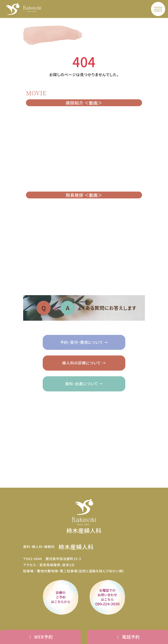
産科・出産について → (84, 384)
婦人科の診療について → (84, 363)
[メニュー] (158, 9)
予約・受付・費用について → (84, 342)
